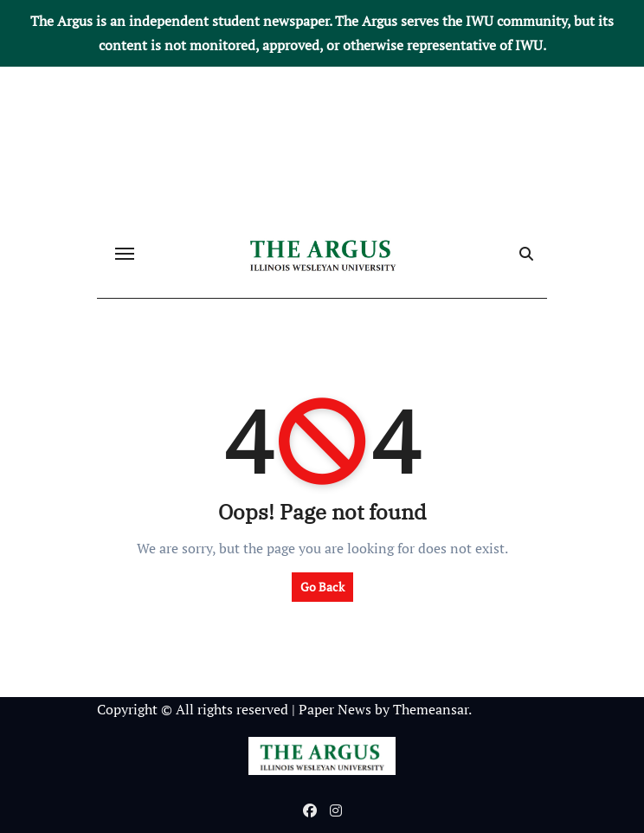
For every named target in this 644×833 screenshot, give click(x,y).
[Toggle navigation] (125, 254)
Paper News (335, 709)
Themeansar (431, 709)
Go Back (322, 587)
